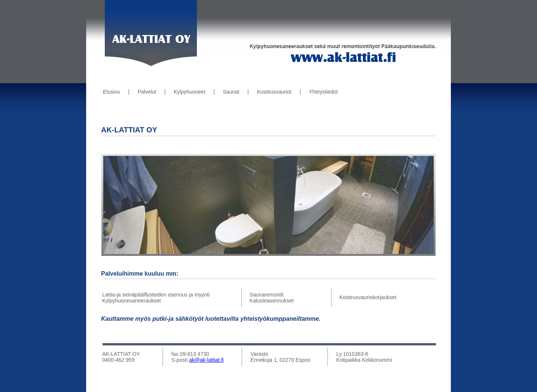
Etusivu (112, 92)
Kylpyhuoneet (190, 92)
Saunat (231, 92)
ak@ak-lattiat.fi (206, 360)
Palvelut (147, 92)
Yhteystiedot (323, 92)
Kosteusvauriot (274, 92)
